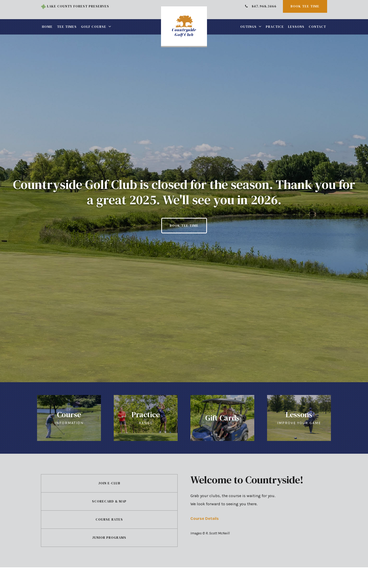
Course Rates (109, 519)
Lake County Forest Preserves (75, 6)
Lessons (296, 27)
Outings (248, 27)
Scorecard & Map (109, 501)
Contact (317, 27)
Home (47, 27)
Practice (275, 27)
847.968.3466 (261, 6)
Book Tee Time (305, 6)
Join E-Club (109, 483)
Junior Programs (109, 538)
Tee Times (67, 27)
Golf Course (94, 27)
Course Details (205, 518)
